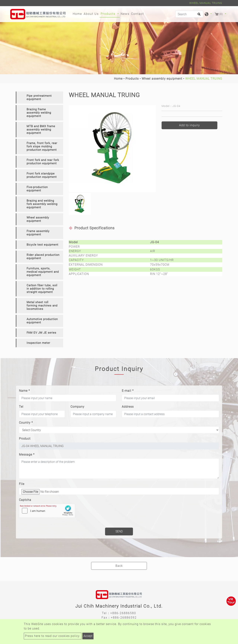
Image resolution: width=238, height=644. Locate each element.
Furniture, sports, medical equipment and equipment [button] (43, 272)
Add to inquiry (189, 125)
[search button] (198, 15)
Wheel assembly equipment (162, 79)
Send (119, 531)
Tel (21, 407)
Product (25, 439)
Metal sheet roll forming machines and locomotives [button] (42, 306)
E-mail (128, 391)
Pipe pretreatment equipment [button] (39, 97)
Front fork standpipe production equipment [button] (42, 175)
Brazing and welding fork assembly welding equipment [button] (42, 204)
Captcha (25, 500)
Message (27, 455)
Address (128, 407)
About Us (91, 14)
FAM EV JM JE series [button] (41, 333)
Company (77, 407)
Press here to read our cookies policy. (53, 636)
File (22, 484)
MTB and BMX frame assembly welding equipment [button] (41, 130)
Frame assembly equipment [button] (38, 233)
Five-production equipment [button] (37, 189)
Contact (138, 14)
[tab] (40, 98)
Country (26, 423)
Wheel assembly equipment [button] (38, 219)
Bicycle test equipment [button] (42, 245)
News (125, 14)
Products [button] (108, 14)
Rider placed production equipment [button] (43, 257)
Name (24, 391)
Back (119, 566)
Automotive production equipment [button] (42, 321)
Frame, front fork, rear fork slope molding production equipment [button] (42, 146)
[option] (112, 149)
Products (132, 79)
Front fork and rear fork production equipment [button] (43, 162)
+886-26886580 (123, 613)
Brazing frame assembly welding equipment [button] (39, 113)
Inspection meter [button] (38, 343)
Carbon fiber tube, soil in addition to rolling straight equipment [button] (42, 289)
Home (78, 14)
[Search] (189, 14)
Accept (88, 636)
